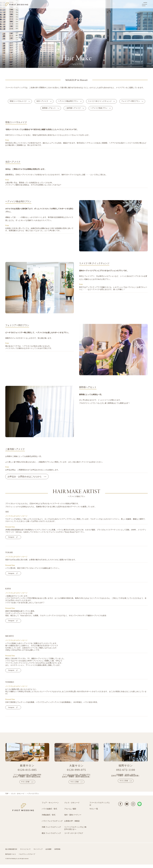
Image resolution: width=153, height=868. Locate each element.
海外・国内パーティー (73, 818)
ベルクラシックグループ (27, 858)
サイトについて (25, 853)
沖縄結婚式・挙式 (49, 818)
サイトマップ (38, 853)
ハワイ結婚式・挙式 (49, 812)
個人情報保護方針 (11, 853)
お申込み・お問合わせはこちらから (25, 477)
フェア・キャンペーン (50, 806)
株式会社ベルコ (11, 858)
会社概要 (48, 853)
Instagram (11, 537)
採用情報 (57, 853)
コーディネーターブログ (74, 837)
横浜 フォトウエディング (51, 837)
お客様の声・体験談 (72, 824)
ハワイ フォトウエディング (52, 824)
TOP (7, 797)
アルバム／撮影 (70, 812)
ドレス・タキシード (18, 797)
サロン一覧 (94, 812)
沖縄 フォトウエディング (51, 831)
